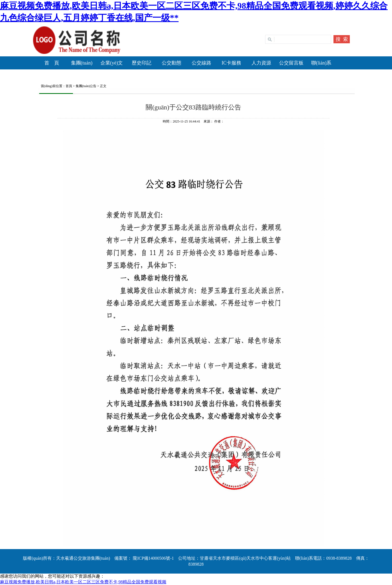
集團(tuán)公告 (86, 86)
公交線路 (201, 63)
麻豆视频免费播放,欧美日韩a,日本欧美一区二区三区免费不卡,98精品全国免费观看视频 (83, 582)
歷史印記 (142, 63)
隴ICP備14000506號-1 (153, 558)
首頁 (69, 86)
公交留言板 (291, 63)
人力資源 (261, 63)
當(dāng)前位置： (52, 86)
